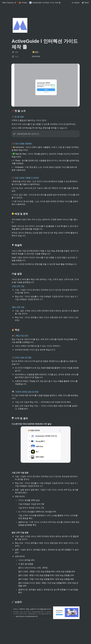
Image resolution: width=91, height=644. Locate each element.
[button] (9, 3)
